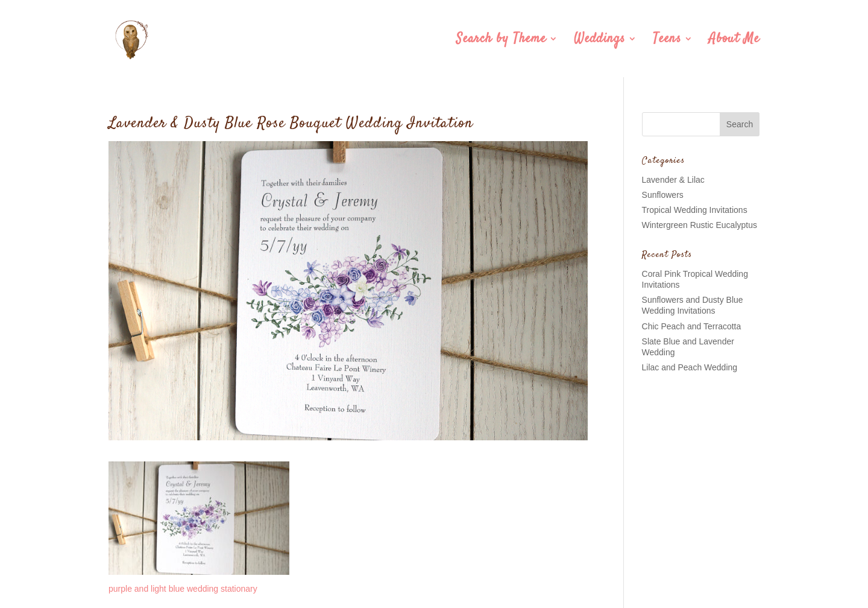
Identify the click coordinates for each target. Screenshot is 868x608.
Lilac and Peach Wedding (690, 367)
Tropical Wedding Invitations (695, 210)
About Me (734, 41)
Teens (667, 41)
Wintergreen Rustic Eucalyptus (700, 225)
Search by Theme (501, 41)
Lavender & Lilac (673, 180)
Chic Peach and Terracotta (692, 326)
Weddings (599, 41)
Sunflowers (663, 195)
